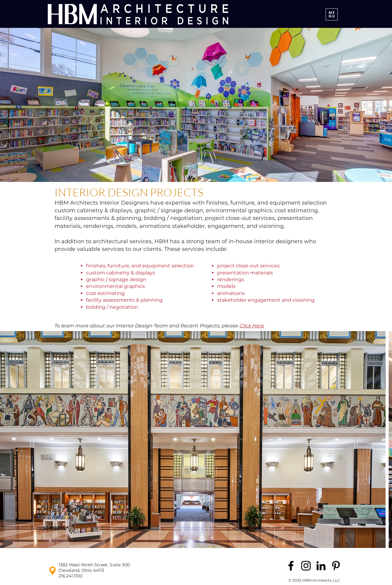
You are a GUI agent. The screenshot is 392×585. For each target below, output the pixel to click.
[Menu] (332, 14)
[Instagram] (306, 566)
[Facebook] (291, 566)
